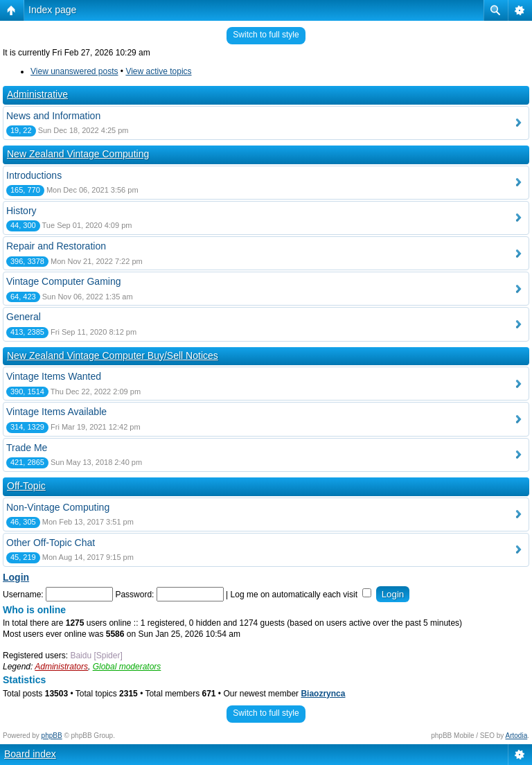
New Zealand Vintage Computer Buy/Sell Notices (113, 355)
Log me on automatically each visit (301, 595)
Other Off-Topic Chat (51, 543)
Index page (52, 10)
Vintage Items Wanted (54, 376)
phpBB (52, 736)
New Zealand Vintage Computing (78, 154)
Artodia (517, 736)
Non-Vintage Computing (58, 507)
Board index (30, 754)
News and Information (53, 116)
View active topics (158, 71)
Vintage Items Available (56, 412)
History (21, 211)
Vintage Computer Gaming (64, 281)
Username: (23, 595)
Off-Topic (26, 486)
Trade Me (27, 448)
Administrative (37, 94)
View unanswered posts (74, 71)
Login (16, 577)
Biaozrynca (323, 694)
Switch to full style (266, 35)
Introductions (34, 175)
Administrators (61, 667)
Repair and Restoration (56, 246)
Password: (134, 595)
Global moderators (127, 667)
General (24, 317)
